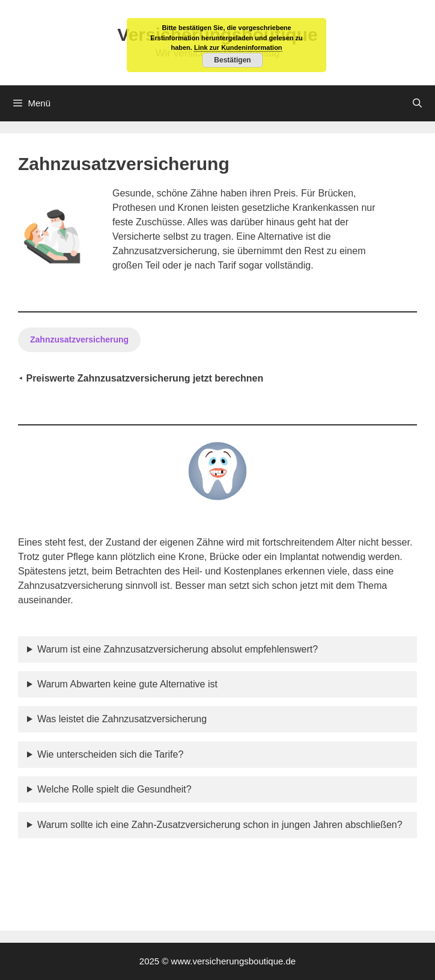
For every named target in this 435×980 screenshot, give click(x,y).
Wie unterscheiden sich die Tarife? (110, 754)
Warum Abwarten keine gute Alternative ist (127, 684)
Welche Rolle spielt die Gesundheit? (114, 789)
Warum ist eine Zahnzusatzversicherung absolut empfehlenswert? (178, 649)
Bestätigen (232, 60)
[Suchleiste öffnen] (417, 103)
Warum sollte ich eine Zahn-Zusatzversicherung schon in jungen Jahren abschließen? (220, 825)
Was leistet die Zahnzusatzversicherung (122, 719)
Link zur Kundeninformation (238, 47)
